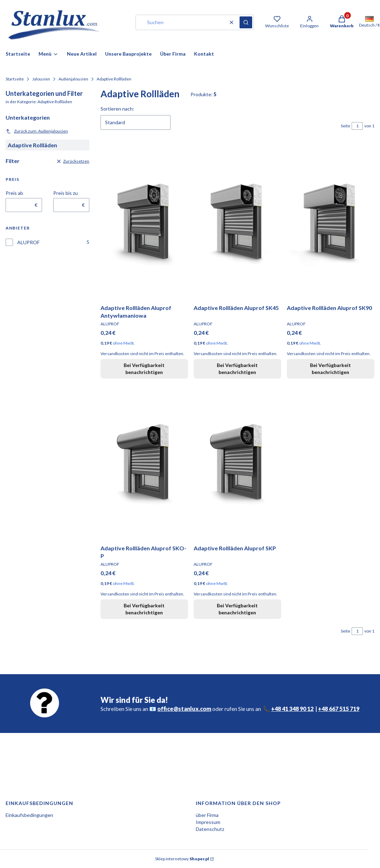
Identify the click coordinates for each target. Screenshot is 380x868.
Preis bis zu (65, 193)
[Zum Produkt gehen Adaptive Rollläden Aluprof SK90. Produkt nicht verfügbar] (331, 223)
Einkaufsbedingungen (29, 815)
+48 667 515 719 (339, 709)
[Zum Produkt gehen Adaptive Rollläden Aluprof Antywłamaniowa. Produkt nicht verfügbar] (144, 223)
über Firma (207, 815)
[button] (246, 22)
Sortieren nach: (117, 109)
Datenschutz (210, 829)
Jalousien (41, 79)
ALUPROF (28, 242)
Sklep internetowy (182, 859)
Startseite (15, 79)
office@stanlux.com (184, 709)
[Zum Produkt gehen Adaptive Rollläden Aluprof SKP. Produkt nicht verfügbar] (237, 463)
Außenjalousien (73, 79)
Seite (346, 126)
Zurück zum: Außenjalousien (37, 131)
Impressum (208, 822)
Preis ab (14, 193)
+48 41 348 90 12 (292, 709)
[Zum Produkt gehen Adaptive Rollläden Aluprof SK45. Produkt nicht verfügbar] (237, 223)
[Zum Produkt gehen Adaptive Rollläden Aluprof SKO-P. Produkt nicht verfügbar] (144, 463)
